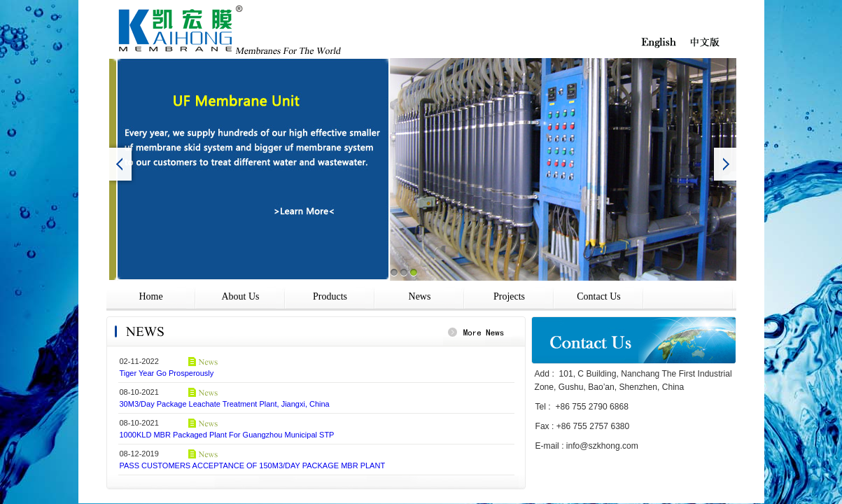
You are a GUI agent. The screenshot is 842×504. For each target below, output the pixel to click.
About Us (240, 296)
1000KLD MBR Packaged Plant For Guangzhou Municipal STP (227, 435)
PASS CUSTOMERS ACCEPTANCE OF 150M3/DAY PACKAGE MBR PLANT (253, 465)
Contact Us (599, 296)
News (420, 296)
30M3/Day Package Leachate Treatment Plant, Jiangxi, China (225, 404)
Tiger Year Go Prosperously (167, 373)
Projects (509, 296)
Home (150, 296)
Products (330, 296)
